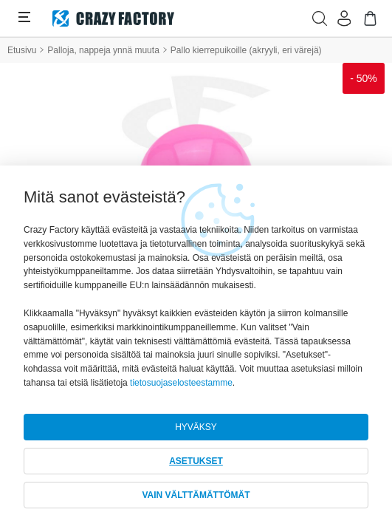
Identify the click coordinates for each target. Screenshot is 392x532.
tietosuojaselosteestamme (181, 383)
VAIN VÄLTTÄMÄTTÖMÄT (196, 495)
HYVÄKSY (196, 427)
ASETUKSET (196, 461)
